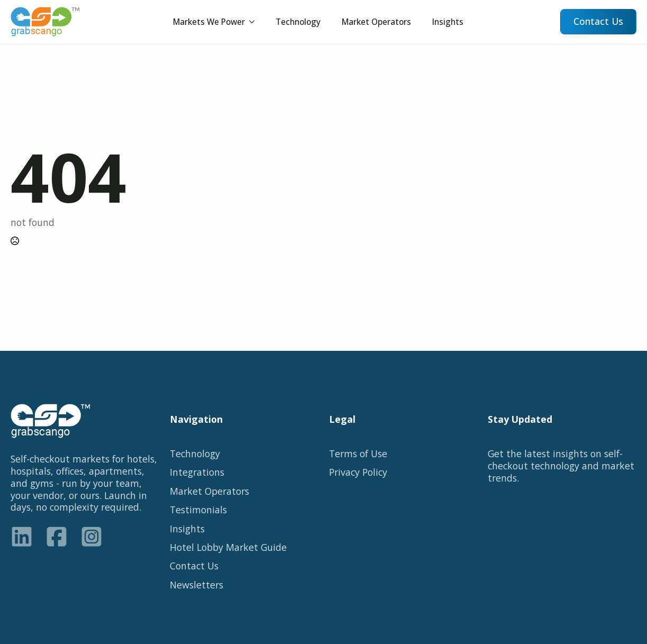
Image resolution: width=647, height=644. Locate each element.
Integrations (197, 472)
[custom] (22, 537)
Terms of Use (358, 454)
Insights (448, 22)
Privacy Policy (358, 472)
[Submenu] (255, 22)
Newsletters (197, 585)
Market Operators (376, 22)
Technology (298, 22)
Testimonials (198, 510)
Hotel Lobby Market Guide (228, 547)
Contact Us (194, 566)
